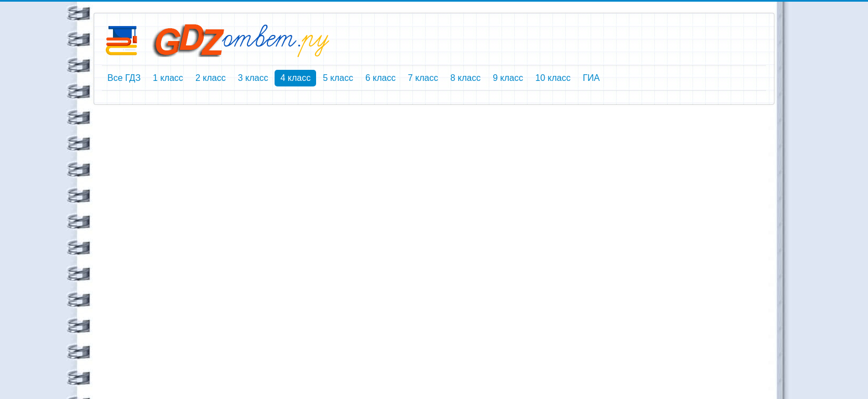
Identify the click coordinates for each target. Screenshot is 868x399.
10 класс (553, 78)
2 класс (211, 78)
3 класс (253, 78)
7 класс (423, 78)
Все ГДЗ (124, 78)
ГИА (591, 78)
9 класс (508, 78)
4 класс (295, 78)
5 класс (338, 78)
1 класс (168, 78)
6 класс (381, 78)
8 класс (465, 78)
